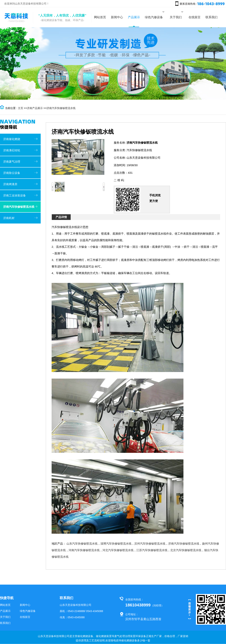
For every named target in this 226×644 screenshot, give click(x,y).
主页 (21, 108)
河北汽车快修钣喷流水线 (118, 550)
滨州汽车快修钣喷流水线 (150, 544)
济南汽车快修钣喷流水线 (61, 108)
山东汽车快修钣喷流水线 (82, 544)
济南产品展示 (35, 108)
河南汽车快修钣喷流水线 (84, 550)
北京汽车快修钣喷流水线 (186, 550)
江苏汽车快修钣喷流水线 (152, 550)
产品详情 (61, 217)
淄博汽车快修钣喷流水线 (116, 544)
